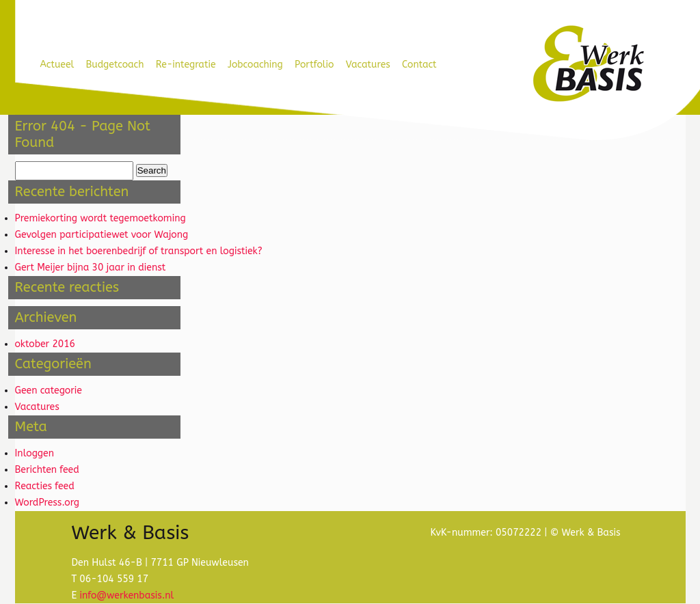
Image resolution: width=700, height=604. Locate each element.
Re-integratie (186, 65)
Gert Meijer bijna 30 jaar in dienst (91, 267)
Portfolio (314, 65)
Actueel (57, 65)
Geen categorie (49, 390)
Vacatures (368, 65)
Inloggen (35, 453)
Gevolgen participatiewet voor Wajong (102, 235)
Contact (419, 65)
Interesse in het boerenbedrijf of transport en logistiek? (139, 251)
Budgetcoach (115, 65)
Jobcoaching (255, 65)
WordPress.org (48, 503)
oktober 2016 (45, 344)
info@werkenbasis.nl (126, 595)
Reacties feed (45, 486)
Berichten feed (47, 470)
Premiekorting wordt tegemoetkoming (100, 218)
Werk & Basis (588, 64)
